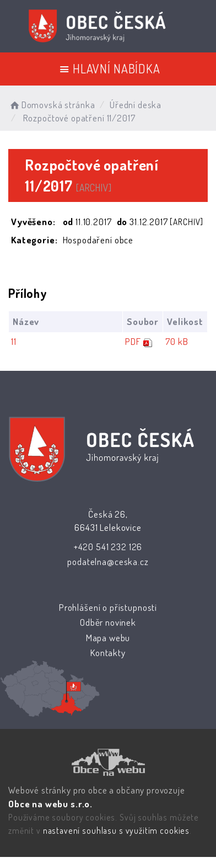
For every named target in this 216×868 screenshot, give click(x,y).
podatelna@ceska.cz (108, 561)
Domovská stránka (52, 105)
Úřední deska (136, 105)
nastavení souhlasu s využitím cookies (116, 830)
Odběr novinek (108, 622)
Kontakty (108, 653)
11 (14, 341)
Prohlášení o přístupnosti (108, 607)
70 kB (177, 341)
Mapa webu (108, 638)
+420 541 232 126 (108, 547)
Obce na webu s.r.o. (50, 804)
